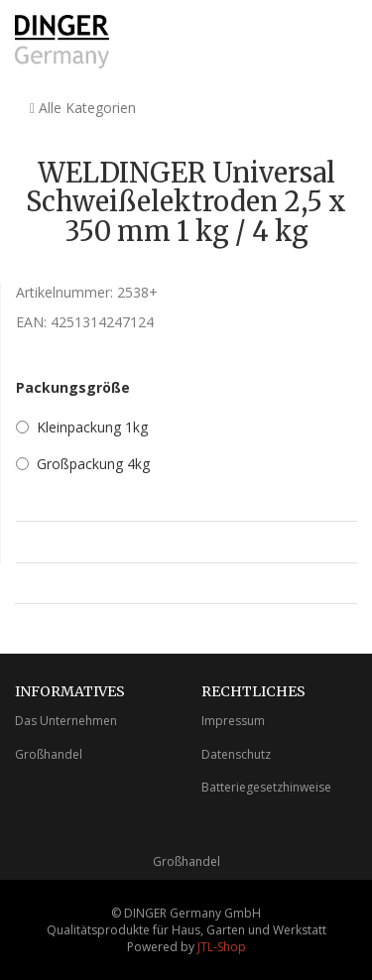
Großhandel (49, 754)
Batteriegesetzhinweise (266, 787)
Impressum (233, 721)
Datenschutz (236, 754)
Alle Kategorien (83, 108)
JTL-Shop (222, 947)
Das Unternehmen (66, 721)
